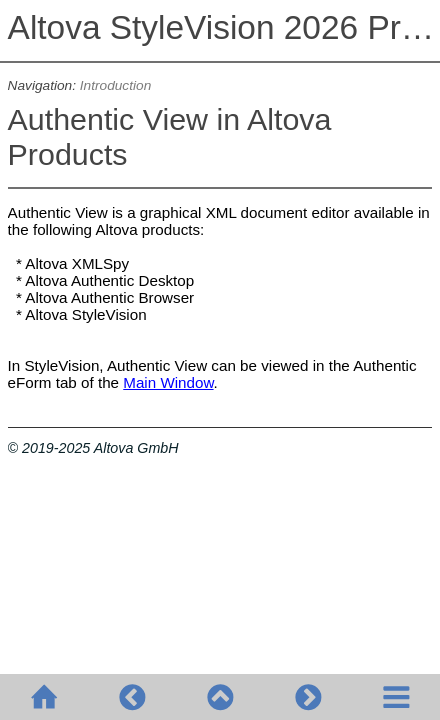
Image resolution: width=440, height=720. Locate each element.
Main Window (168, 382)
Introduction (115, 85)
